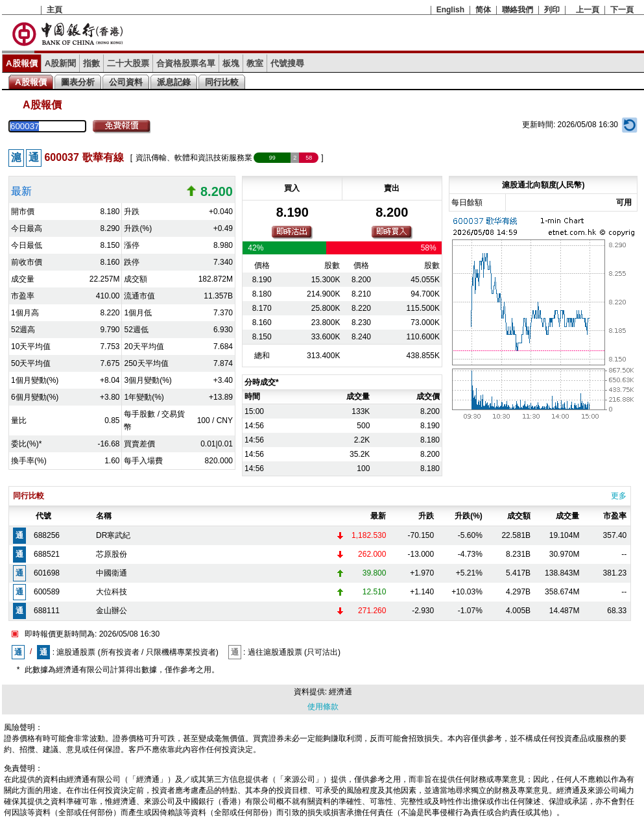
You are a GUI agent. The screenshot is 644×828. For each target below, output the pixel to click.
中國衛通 (112, 573)
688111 (47, 611)
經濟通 (340, 692)
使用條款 (323, 707)
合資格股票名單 (186, 63)
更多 (619, 496)
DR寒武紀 (113, 535)
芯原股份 (112, 554)
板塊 (231, 63)
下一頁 (622, 10)
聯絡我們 (518, 10)
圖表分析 (78, 82)
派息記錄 (174, 82)
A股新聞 (61, 63)
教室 (255, 63)
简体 (483, 10)
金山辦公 (112, 611)
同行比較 (222, 82)
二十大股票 (128, 63)
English (450, 10)
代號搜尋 (287, 63)
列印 (552, 10)
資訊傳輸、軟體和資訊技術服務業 (194, 158)
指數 (91, 63)
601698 (47, 573)
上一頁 (588, 10)
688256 (47, 535)
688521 (47, 554)
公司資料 (126, 82)
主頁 (54, 10)
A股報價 (22, 63)
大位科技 (112, 592)
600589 (47, 592)
